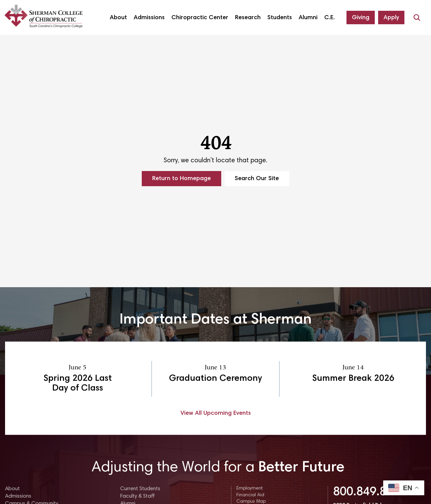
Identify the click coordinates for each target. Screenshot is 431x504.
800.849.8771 (370, 493)
